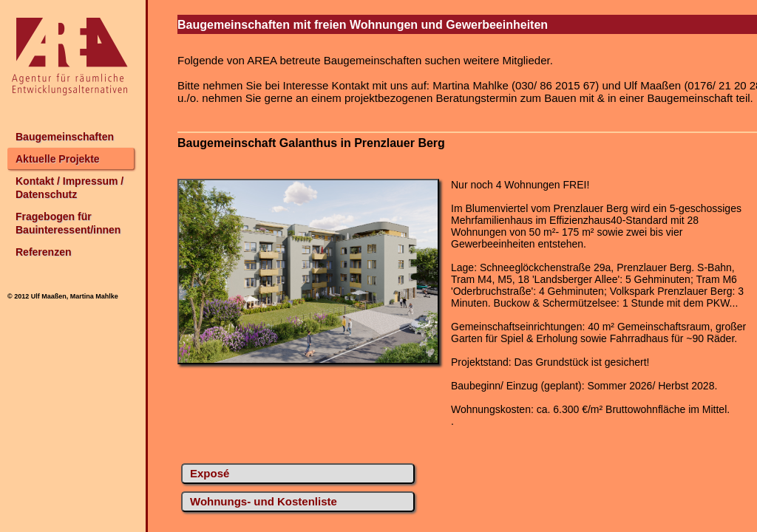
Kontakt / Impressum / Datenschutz (69, 188)
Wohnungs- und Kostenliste (264, 501)
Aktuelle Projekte (58, 159)
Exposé (210, 473)
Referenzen (43, 252)
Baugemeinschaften (65, 137)
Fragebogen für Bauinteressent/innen (68, 223)
